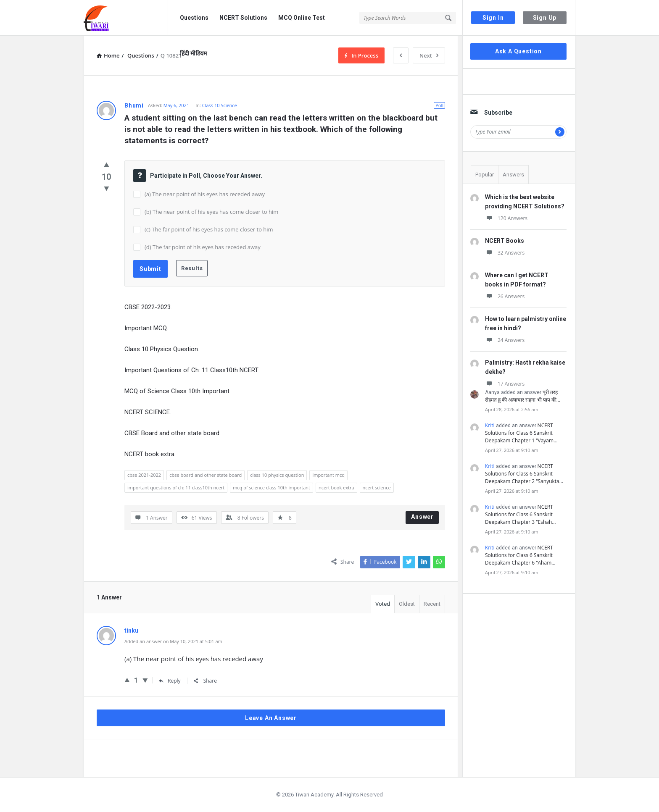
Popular (485, 175)
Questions (194, 18)
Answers (513, 175)
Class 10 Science (220, 105)
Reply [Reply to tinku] (170, 681)
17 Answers (505, 384)
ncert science (377, 487)
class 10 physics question (277, 475)
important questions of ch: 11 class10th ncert (176, 487)
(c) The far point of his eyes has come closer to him (209, 229)
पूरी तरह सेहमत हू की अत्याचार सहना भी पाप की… (523, 396)
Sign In (493, 18)
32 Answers (505, 253)
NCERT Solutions (243, 18)
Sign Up (545, 18)
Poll (439, 105)
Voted (383, 604)
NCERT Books (505, 241)
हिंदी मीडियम (193, 53)
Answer (422, 517)
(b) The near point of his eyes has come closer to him (211, 212)
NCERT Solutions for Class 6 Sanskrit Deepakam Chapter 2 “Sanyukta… (524, 474)
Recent (432, 604)
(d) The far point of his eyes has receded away (203, 247)
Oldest (407, 604)
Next (429, 55)
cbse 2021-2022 (144, 475)
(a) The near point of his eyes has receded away (205, 194)
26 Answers (505, 296)
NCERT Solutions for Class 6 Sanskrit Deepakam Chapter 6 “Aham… (520, 555)
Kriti (490, 425)
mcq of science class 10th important (272, 487)
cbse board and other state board (206, 475)
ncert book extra (336, 487)
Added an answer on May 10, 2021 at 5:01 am (173, 641)
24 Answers (505, 340)
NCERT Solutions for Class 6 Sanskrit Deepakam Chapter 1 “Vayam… (521, 433)
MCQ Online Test (302, 18)
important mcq (328, 475)
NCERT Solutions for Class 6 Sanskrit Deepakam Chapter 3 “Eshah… (521, 514)
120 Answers (506, 218)
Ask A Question (518, 51)
